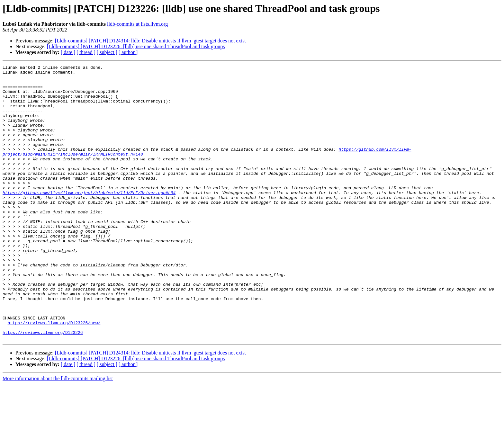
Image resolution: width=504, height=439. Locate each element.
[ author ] (128, 52)
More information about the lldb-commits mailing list (58, 433)
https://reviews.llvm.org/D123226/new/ (54, 375)
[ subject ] (107, 52)
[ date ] (68, 52)
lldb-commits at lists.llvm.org (137, 24)
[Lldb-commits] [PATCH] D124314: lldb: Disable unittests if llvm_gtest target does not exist (150, 41)
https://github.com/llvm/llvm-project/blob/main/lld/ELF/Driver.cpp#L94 (89, 219)
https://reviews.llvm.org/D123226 (43, 386)
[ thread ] (86, 52)
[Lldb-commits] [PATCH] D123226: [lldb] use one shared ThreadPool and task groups (136, 46)
